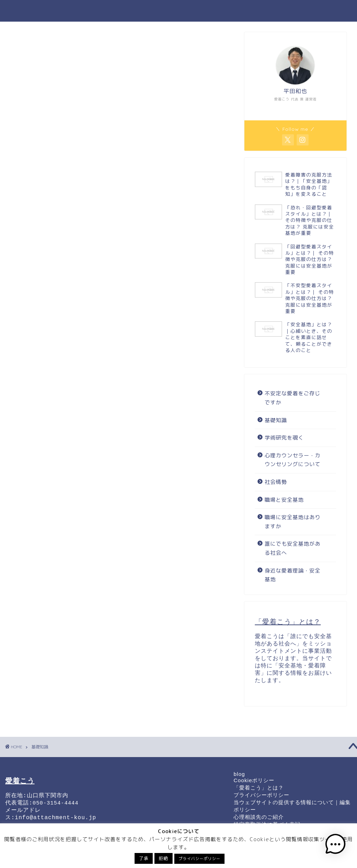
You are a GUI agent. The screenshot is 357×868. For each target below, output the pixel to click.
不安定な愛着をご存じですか (293, 398)
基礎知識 (130, 11)
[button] (335, 845)
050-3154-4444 (56, 806)
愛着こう (24, 11)
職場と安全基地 (170, 11)
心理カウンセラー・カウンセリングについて (293, 460)
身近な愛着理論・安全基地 (293, 575)
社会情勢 (276, 482)
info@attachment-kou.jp (56, 822)
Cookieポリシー (254, 780)
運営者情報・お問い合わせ (313, 11)
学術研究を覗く (284, 438)
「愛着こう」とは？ (259, 788)
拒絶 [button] (164, 858)
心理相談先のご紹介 (259, 817)
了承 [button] (144, 858)
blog (239, 774)
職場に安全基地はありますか (293, 522)
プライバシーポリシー (261, 795)
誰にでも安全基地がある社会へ (235, 11)
